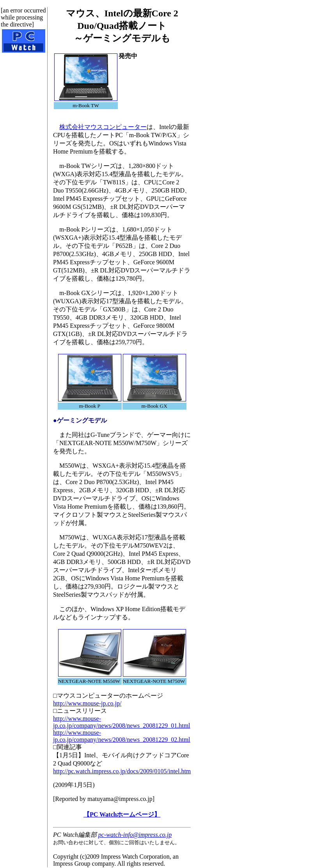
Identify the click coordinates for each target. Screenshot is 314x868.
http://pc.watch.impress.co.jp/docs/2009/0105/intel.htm (122, 771)
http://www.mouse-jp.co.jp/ (87, 703)
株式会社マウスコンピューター (103, 127)
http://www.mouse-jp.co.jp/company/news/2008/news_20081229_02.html (122, 736)
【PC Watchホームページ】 (122, 814)
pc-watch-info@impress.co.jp (135, 835)
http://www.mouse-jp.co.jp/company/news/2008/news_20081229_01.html (122, 722)
